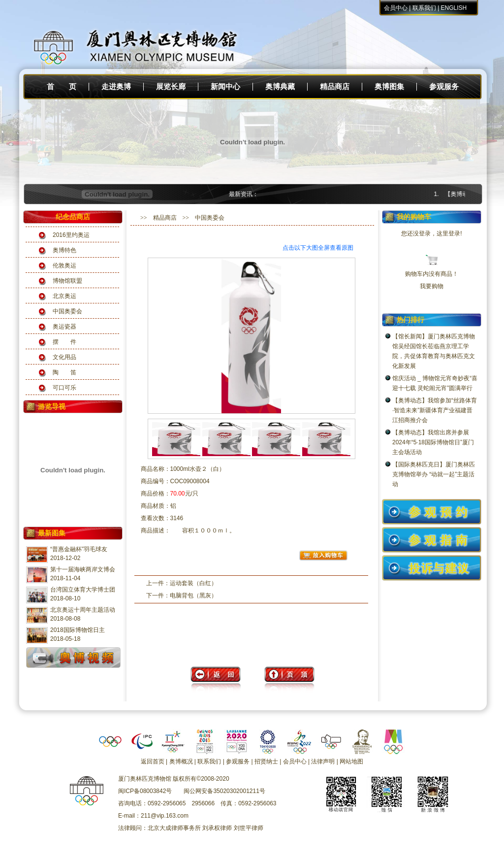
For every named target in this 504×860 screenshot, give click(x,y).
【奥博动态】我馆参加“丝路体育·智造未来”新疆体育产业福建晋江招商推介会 (435, 410)
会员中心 (396, 8)
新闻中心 (225, 87)
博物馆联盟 (67, 281)
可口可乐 (64, 388)
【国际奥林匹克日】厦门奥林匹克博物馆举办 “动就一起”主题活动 (434, 474)
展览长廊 (171, 87)
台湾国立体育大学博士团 (83, 590)
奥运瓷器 (64, 327)
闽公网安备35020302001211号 (224, 791)
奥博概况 (181, 761)
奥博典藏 (280, 87)
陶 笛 (64, 372)
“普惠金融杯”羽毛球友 (79, 549)
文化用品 (64, 357)
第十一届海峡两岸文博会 (83, 569)
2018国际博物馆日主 (78, 630)
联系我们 (424, 8)
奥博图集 (389, 87)
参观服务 (444, 87)
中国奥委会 (67, 311)
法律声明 (323, 761)
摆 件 (64, 342)
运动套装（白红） (193, 583)
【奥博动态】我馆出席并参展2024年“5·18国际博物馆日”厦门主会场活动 (433, 442)
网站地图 (351, 761)
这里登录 (448, 233)
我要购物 (432, 286)
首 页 (62, 87)
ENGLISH (454, 8)
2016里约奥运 (71, 235)
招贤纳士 (266, 761)
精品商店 (335, 87)
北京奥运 (64, 296)
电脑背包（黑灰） (193, 595)
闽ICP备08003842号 (145, 791)
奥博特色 (64, 250)
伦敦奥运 (64, 265)
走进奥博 (116, 87)
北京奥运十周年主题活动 (83, 610)
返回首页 (153, 761)
